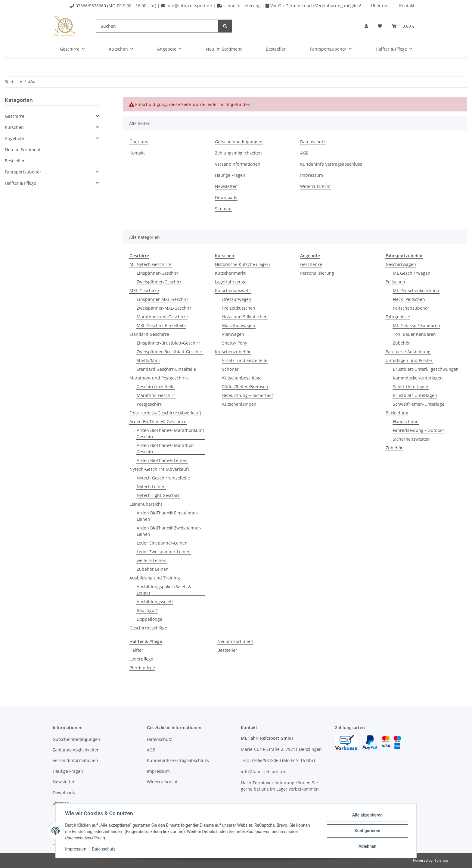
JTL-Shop (441, 860)
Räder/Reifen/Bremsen (245, 387)
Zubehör (401, 343)
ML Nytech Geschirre (151, 264)
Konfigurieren (367, 831)
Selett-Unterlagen (411, 387)
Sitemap (223, 209)
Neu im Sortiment (235, 641)
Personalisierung (317, 273)
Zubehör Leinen (153, 569)
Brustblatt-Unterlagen (415, 395)
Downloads (226, 197)
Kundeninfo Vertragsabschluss (331, 164)
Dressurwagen (237, 299)
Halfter (136, 650)
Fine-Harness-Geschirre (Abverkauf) (165, 413)
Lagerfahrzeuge (231, 282)
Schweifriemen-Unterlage (419, 404)
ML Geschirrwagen (412, 273)
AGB (304, 153)
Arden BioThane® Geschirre (158, 422)
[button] (366, 26)
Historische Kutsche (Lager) (242, 264)
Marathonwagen (239, 325)
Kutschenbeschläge (242, 378)
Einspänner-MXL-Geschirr (163, 299)
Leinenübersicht (146, 504)
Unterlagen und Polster (409, 360)
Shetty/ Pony (235, 343)
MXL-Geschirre (144, 290)
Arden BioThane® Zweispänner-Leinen (169, 531)
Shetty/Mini (148, 360)
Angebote (14, 138)
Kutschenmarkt (230, 273)
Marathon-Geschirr (156, 395)
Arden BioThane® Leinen (162, 460)
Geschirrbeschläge (148, 628)
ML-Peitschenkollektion (416, 290)
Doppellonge (149, 619)
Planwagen (233, 334)
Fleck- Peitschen (409, 299)
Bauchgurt (147, 610)
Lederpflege (141, 659)
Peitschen (395, 282)
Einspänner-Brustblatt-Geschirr (168, 343)
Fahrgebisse (398, 317)
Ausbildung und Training (155, 578)
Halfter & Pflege (20, 183)
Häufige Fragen (230, 175)
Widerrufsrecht (315, 186)
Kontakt (407, 6)
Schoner (230, 369)
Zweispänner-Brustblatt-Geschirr (170, 352)
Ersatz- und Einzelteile (245, 360)
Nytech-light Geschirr (158, 495)
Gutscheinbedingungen (239, 142)
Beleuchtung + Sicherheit (248, 395)
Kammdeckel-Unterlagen (418, 378)
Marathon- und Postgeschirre (159, 378)
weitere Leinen (152, 560)
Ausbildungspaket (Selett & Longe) (164, 590)
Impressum (312, 175)
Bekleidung (397, 413)
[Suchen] (157, 26)
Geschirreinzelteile (156, 387)
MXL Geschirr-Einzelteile (161, 325)
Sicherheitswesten (411, 439)
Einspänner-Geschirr (158, 273)
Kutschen (14, 127)
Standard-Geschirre (149, 334)
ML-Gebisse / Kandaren (416, 325)
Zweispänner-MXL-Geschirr (164, 308)
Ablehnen (367, 847)
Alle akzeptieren (367, 815)
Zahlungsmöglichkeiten (238, 153)
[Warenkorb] (403, 26)
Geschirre (15, 116)
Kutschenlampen (239, 404)
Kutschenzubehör (233, 352)
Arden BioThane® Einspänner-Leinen (168, 516)
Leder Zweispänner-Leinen (164, 552)
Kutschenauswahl (233, 290)
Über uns (380, 6)
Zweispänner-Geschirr (159, 282)
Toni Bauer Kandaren (414, 334)
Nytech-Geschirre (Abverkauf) (159, 469)
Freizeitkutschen (239, 308)
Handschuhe (406, 422)
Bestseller (227, 650)
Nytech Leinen (151, 487)
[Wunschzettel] (380, 26)
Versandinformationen (238, 164)
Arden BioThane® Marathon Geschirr (165, 448)
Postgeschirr (149, 404)
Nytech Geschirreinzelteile (163, 478)
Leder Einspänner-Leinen (162, 543)
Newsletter (226, 186)
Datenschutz (313, 142)
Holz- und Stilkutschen (245, 317)
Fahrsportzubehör (23, 172)
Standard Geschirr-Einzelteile (166, 369)
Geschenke (311, 264)
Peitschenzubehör (411, 308)
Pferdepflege (142, 668)
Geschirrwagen (401, 264)
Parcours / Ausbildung (408, 352)
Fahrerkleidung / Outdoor (419, 430)
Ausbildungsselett (155, 602)
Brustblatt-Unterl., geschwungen (426, 369)
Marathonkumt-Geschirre (162, 317)
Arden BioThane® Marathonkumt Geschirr (170, 433)
